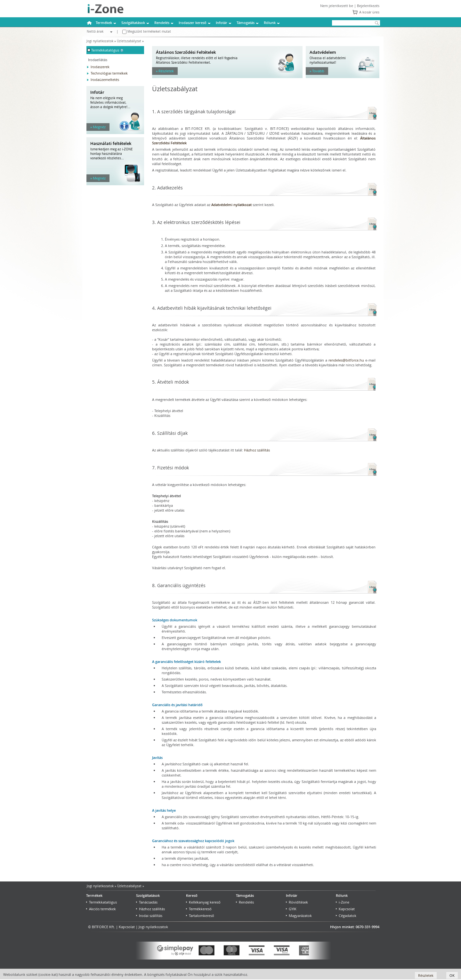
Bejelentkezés (368, 6)
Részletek (426, 975)
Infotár (222, 23)
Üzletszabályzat (129, 41)
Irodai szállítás (149, 916)
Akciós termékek (101, 909)
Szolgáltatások (133, 23)
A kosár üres (369, 12)
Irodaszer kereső (193, 23)
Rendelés (162, 23)
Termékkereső (199, 909)
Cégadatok (346, 916)
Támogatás (246, 23)
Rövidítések (297, 902)
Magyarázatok (299, 916)
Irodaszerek (100, 67)
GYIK (291, 909)
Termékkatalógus (101, 902)
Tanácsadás (147, 902)
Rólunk (270, 23)
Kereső (192, 895)
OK (452, 975)
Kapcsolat (345, 909)
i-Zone (343, 902)
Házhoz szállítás (257, 450)
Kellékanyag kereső (203, 902)
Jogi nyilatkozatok (100, 41)
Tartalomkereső (200, 916)
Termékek (104, 23)
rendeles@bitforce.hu (346, 360)
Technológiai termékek (109, 73)
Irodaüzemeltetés (105, 80)
